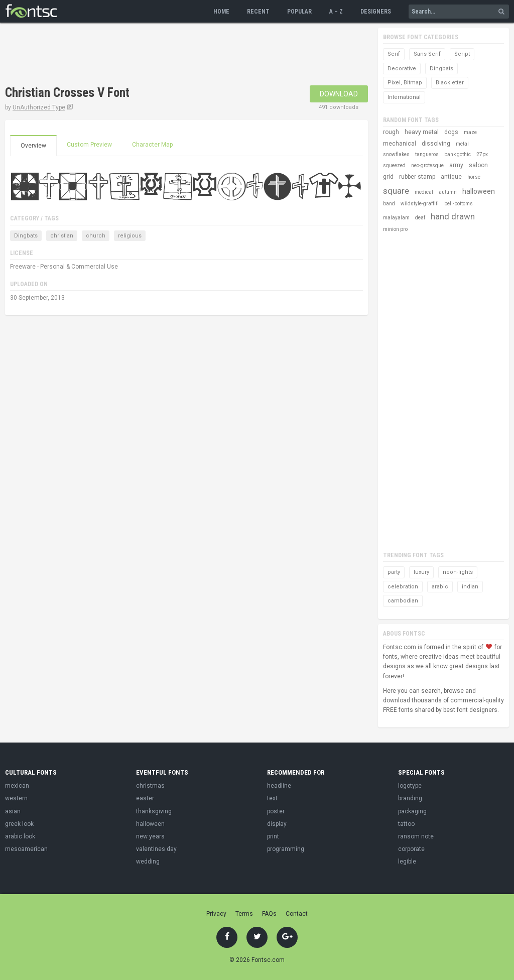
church (96, 236)
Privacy (216, 914)
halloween (479, 191)
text (272, 798)
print (273, 836)
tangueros (427, 154)
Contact (297, 914)
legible (407, 862)
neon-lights (458, 572)
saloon (478, 165)
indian (470, 587)
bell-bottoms (459, 204)
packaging (412, 811)
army (456, 165)
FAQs (269, 914)
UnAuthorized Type (39, 107)
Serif (394, 54)
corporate (411, 849)
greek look (19, 824)
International (404, 97)
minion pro (395, 229)
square (396, 191)
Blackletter (450, 83)
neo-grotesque (427, 165)
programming (286, 849)
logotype (410, 786)
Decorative (402, 69)
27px (482, 154)
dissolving (436, 144)
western (16, 798)
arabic (440, 587)
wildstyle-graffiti (420, 204)
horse (474, 177)
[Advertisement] (188, 55)
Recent (258, 12)
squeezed (394, 165)
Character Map (152, 145)
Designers (376, 12)
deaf (420, 218)
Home (221, 12)
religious (130, 236)
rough (391, 132)
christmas (150, 786)
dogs (451, 132)
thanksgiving (154, 811)
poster (276, 811)
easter (145, 798)
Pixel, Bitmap (405, 83)
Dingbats (26, 236)
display (277, 824)
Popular (299, 12)
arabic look (20, 836)
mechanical (400, 144)
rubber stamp (417, 177)
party (394, 572)
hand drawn (453, 216)
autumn (448, 192)
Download (339, 94)
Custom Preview (89, 145)
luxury (421, 572)
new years (150, 836)
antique (451, 177)
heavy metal (422, 132)
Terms (244, 914)
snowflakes (396, 154)
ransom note (416, 836)
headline (279, 786)
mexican (17, 786)
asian (13, 811)
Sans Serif (427, 54)
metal (462, 144)
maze (470, 132)
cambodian (403, 601)
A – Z (336, 12)
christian (62, 236)
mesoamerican (26, 849)
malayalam (396, 218)
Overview (33, 146)
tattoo (406, 824)
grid (388, 177)
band (389, 204)
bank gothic (458, 154)
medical (424, 192)
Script (462, 54)
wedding (148, 862)
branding (410, 798)
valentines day (156, 849)
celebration (403, 587)
